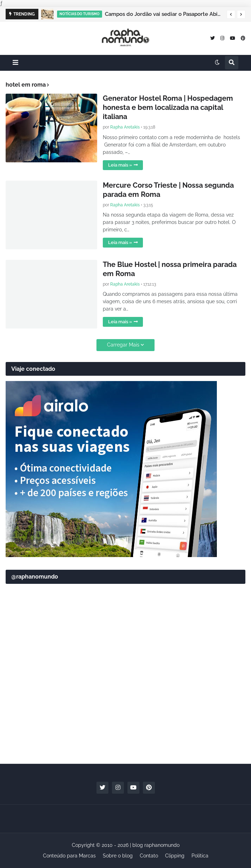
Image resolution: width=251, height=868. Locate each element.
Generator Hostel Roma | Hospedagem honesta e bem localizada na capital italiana (168, 107)
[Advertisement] (125, 704)
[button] (231, 14)
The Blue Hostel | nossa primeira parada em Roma (170, 269)
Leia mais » (120, 165)
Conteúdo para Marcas (69, 856)
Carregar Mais (123, 345)
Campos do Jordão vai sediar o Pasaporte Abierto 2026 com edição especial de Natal (164, 14)
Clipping (175, 856)
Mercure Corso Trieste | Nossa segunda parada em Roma (168, 190)
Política (200, 856)
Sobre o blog (118, 856)
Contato (149, 856)
